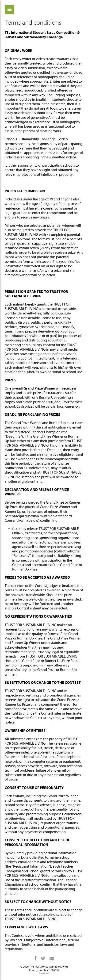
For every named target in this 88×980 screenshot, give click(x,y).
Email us (44, 973)
